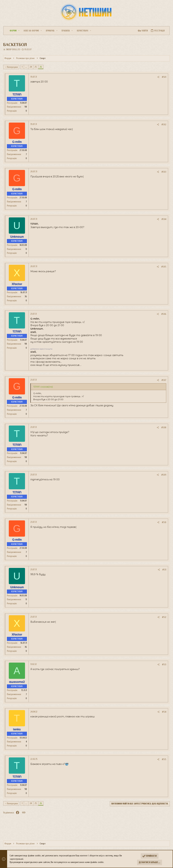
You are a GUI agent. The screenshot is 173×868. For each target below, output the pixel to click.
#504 (164, 219)
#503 (164, 172)
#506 (164, 314)
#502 (164, 125)
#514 (164, 712)
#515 (164, 759)
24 (31, 67)
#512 (164, 617)
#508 (164, 427)
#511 (164, 570)
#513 (164, 665)
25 (36, 67)
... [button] (26, 67)
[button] (19, 31)
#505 (164, 267)
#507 (164, 380)
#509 (164, 475)
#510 (164, 522)
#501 (164, 77)
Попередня (13, 67)
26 (41, 67)
